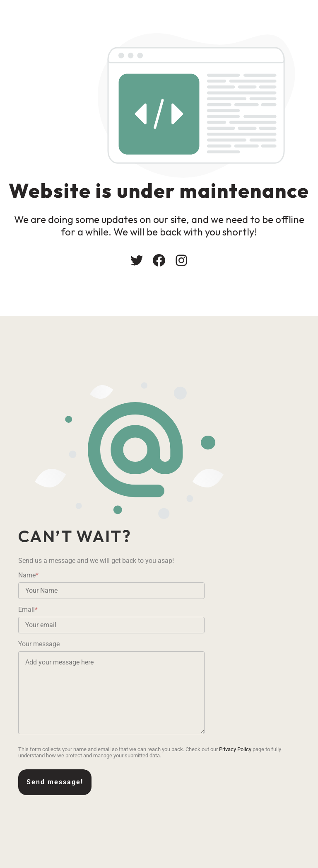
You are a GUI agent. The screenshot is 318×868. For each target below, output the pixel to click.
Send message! (55, 782)
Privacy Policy (235, 749)
